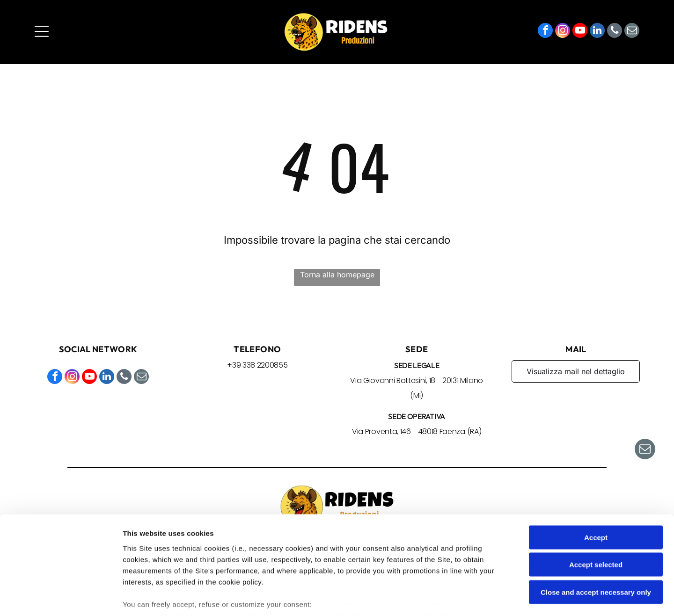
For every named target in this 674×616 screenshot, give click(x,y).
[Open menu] (42, 32)
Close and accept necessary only (596, 526)
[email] (632, 33)
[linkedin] (597, 33)
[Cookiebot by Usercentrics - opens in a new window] (61, 598)
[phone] (615, 33)
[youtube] (580, 33)
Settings (476, 598)
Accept (596, 471)
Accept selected (596, 499)
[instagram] (563, 33)
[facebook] (545, 33)
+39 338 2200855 (257, 366)
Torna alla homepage (337, 275)
